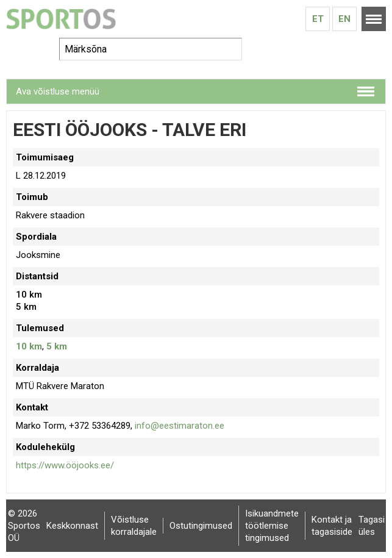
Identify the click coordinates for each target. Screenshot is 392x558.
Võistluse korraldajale (134, 526)
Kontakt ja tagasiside (332, 526)
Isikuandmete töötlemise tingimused (272, 526)
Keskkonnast (72, 526)
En (344, 19)
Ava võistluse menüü (58, 91)
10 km (29, 346)
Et (318, 19)
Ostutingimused (201, 526)
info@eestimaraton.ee (180, 426)
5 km (57, 346)
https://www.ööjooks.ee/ (65, 465)
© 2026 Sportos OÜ (24, 526)
